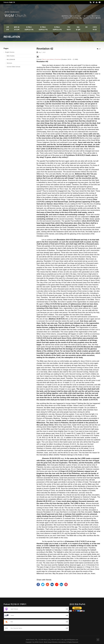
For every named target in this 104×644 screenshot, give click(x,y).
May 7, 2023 (42, 52)
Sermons (9, 63)
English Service (10, 52)
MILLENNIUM (11, 59)
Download (58, 59)
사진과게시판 (95, 28)
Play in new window (48, 59)
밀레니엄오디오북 (17, 28)
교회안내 (8, 28)
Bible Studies (11, 56)
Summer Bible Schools (13, 67)
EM (86, 27)
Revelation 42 (45, 49)
